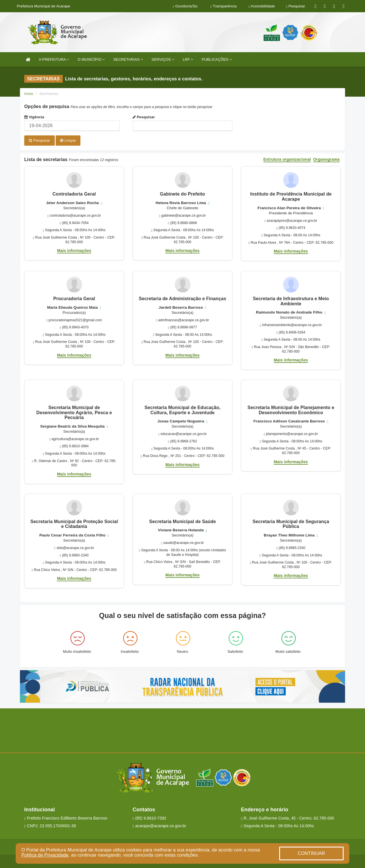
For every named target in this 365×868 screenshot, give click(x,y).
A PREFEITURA (54, 59)
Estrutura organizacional (287, 159)
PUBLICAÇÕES (217, 59)
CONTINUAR (311, 853)
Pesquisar (144, 117)
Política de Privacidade (45, 855)
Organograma (326, 159)
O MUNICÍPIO (91, 59)
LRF (188, 59)
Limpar (68, 140)
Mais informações (74, 250)
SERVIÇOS (163, 59)
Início (29, 94)
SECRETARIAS (128, 59)
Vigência (34, 117)
